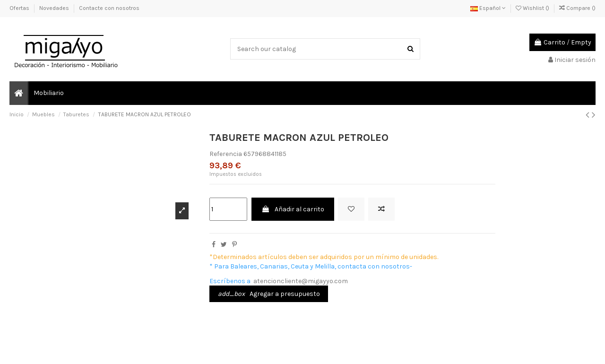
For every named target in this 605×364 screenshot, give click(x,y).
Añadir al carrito (293, 209)
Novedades (55, 8)
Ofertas (20, 8)
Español (488, 8)
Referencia (226, 154)
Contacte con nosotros (109, 8)
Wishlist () (533, 8)
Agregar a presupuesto (269, 294)
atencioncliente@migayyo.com (301, 281)
